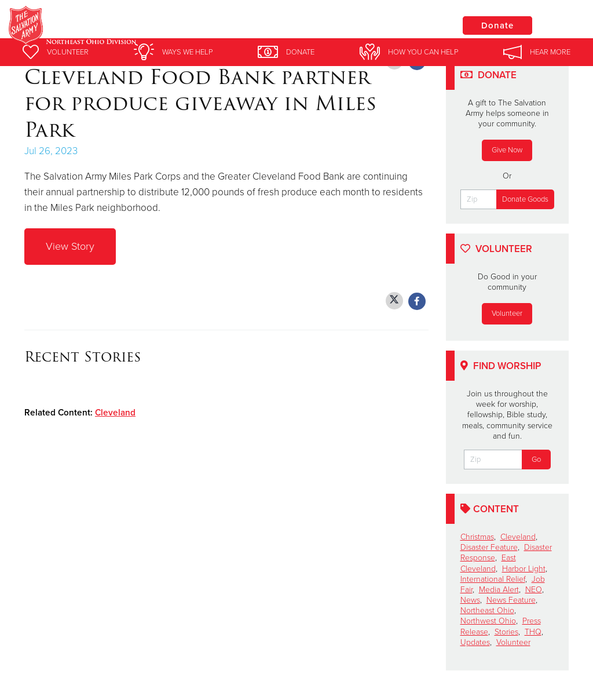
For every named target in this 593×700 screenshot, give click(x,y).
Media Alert (499, 590)
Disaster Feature (489, 547)
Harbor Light (524, 569)
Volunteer (507, 313)
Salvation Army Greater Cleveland (222, 26)
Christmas (477, 537)
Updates (475, 642)
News (470, 600)
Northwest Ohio (488, 621)
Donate (497, 25)
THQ (533, 632)
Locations (410, 25)
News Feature (511, 600)
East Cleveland (488, 563)
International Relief (493, 579)
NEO (534, 590)
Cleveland (115, 413)
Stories (506, 632)
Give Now (507, 150)
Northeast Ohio (487, 610)
